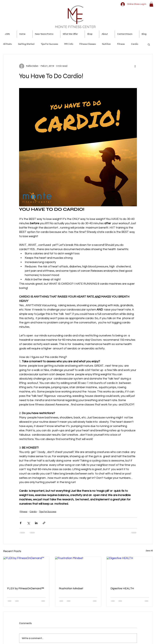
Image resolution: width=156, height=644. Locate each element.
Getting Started (26, 44)
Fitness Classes (88, 44)
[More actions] (135, 66)
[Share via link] (44, 523)
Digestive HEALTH (122, 588)
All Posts (7, 44)
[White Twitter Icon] (143, 7)
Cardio (135, 44)
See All (149, 551)
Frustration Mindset (71, 588)
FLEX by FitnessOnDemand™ (26, 588)
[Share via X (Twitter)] (28, 523)
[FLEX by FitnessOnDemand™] (26, 570)
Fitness (121, 44)
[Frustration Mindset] (78, 570)
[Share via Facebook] (21, 523)
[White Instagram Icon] (148, 7)
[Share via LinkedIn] (36, 523)
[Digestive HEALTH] (130, 570)
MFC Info (69, 44)
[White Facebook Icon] (137, 7)
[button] (151, 4)
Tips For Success (49, 44)
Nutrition (106, 44)
